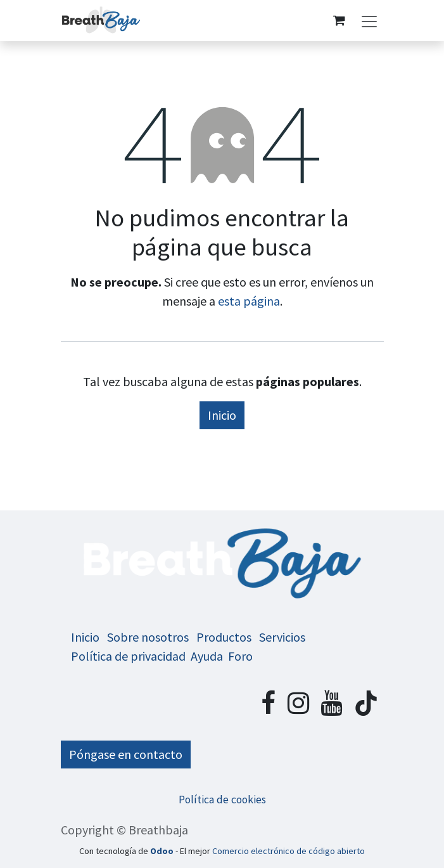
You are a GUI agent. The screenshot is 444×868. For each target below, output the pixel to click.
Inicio (222, 415)
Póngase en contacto (126, 754)
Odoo (163, 851)
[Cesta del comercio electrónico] (339, 20)
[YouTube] (331, 703)
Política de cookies (222, 800)
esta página (249, 301)
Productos (224, 637)
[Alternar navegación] (369, 21)
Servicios (282, 637)
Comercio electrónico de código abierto (289, 851)
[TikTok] (366, 703)
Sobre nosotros (148, 637)
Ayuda (207, 656)
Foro (240, 656)
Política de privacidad (128, 656)
